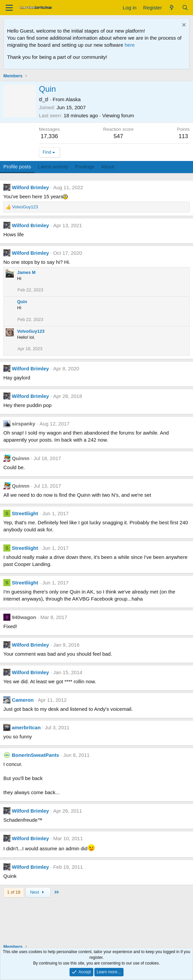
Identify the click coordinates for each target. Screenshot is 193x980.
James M (26, 272)
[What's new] (172, 8)
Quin (22, 302)
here (130, 45)
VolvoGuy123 (31, 331)
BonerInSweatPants (35, 755)
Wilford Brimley (30, 187)
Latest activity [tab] (53, 167)
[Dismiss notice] (183, 26)
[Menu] (9, 8)
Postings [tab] (85, 167)
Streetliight (25, 513)
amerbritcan (26, 727)
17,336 (49, 136)
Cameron (23, 700)
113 (183, 136)
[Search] (185, 8)
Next (38, 892)
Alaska (73, 99)
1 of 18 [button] (14, 892)
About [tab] (108, 167)
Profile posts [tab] (17, 167)
